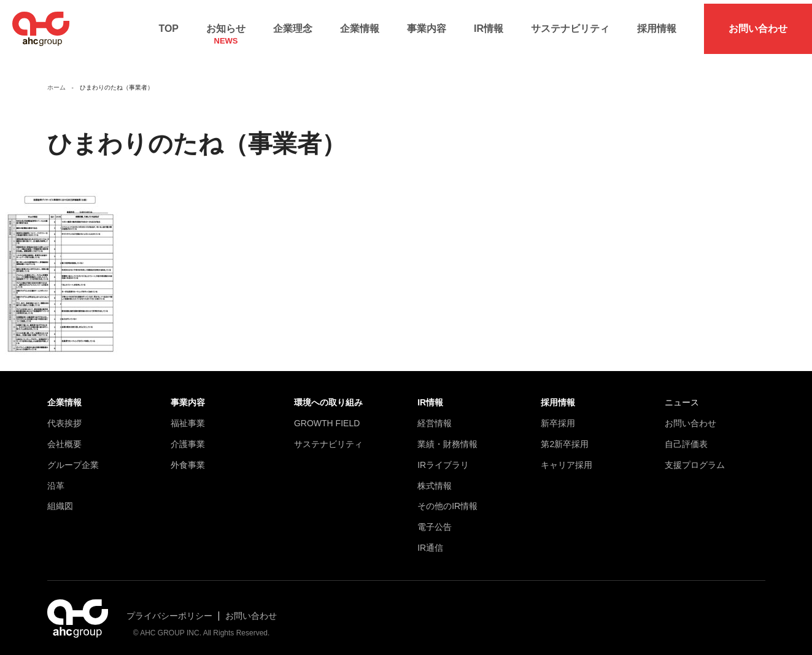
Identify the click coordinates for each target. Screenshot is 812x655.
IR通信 (430, 541)
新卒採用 (558, 416)
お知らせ (226, 29)
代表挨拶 (64, 416)
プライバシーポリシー (169, 608)
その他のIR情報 (447, 499)
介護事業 (188, 437)
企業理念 (293, 25)
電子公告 (435, 520)
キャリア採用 (566, 458)
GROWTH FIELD (327, 416)
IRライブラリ (443, 458)
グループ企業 (73, 458)
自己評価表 (686, 437)
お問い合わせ (758, 25)
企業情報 (360, 25)
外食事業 (188, 458)
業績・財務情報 (447, 437)
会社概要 (64, 437)
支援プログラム (695, 458)
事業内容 (427, 25)
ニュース (682, 396)
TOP (168, 25)
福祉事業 (188, 416)
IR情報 (489, 25)
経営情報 (435, 416)
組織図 (60, 499)
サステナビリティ (570, 25)
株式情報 (435, 478)
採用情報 (657, 25)
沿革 (56, 478)
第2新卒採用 (565, 437)
